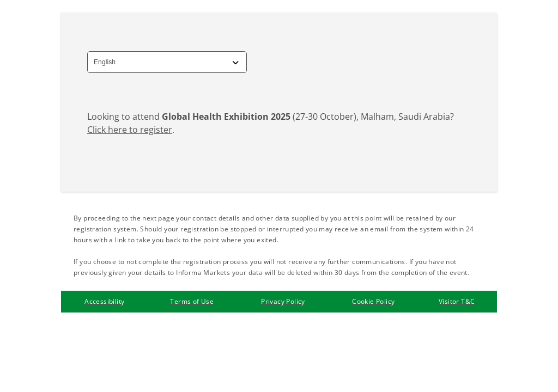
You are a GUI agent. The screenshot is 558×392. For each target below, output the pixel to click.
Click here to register (130, 130)
